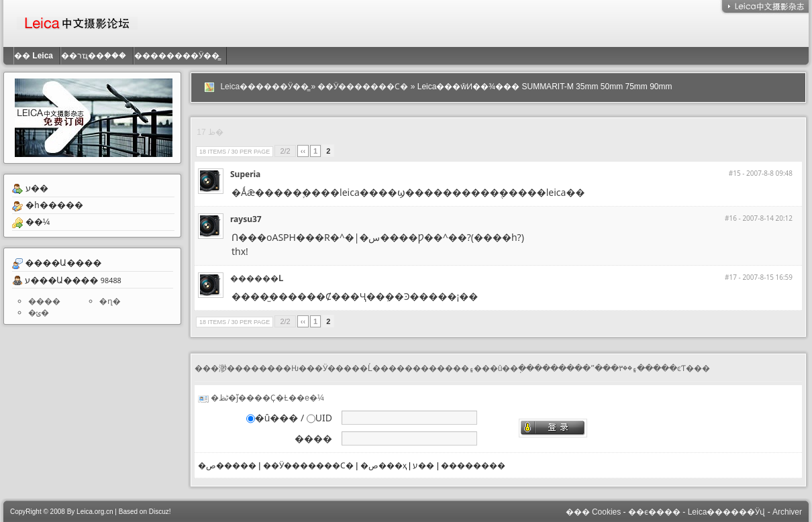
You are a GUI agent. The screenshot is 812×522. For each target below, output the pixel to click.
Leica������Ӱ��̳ (264, 87)
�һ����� (54, 205)
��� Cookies (594, 512)
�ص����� (227, 466)
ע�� (37, 188)
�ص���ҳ (384, 466)
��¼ (38, 222)
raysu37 (246, 219)
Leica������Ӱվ (727, 512)
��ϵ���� (654, 512)
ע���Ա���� (61, 280)
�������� (473, 466)
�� (37, 56)
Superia (245, 174)
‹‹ (303, 151)
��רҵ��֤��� (97, 56)
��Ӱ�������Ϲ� (363, 87)
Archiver (787, 512)
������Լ (256, 278)
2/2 (285, 151)
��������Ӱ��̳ (180, 56)
